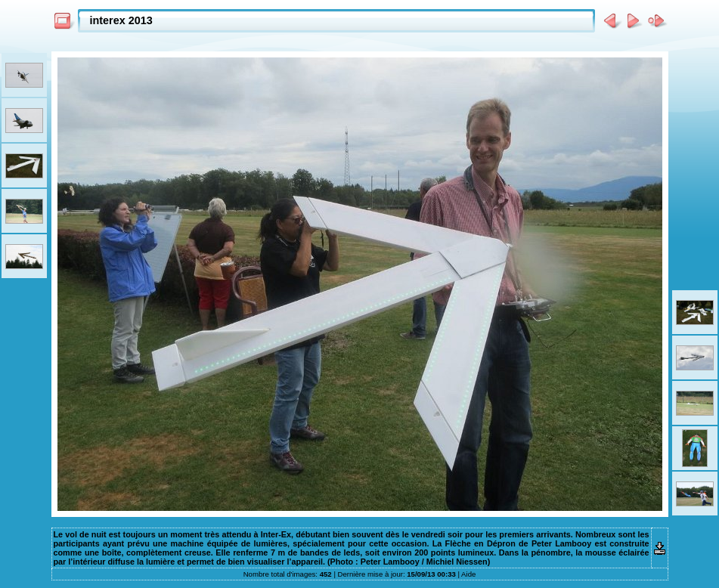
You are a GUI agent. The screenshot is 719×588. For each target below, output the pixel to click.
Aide (468, 574)
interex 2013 (121, 20)
